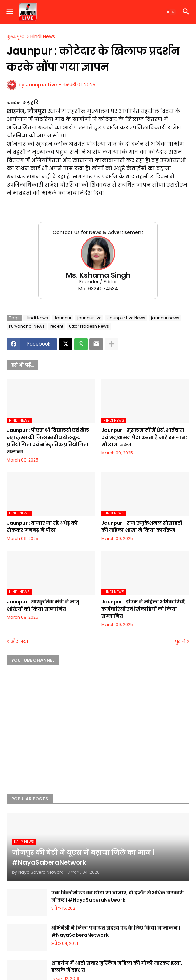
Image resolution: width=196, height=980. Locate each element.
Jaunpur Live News (126, 318)
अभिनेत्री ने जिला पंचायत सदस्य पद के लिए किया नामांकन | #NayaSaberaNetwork (116, 931)
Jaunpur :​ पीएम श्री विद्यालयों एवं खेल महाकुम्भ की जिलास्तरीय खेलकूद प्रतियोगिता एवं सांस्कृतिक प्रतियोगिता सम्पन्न (48, 441)
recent (57, 326)
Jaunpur (63, 318)
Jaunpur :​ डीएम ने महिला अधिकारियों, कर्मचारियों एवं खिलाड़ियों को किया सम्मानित (144, 609)
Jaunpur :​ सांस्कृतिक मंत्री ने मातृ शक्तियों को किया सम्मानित (43, 605)
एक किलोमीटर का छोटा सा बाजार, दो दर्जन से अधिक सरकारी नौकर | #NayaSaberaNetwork (118, 896)
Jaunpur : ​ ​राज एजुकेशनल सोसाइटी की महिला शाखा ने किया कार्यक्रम (142, 526)
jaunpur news (165, 318)
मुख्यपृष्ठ (16, 37)
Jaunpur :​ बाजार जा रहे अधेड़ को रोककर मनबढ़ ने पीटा (42, 526)
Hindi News (43, 37)
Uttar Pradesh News (89, 326)
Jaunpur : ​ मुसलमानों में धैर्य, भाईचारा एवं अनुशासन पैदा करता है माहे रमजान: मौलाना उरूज (144, 437)
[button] (9, 12)
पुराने (180, 641)
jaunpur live (89, 318)
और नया (19, 641)
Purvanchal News (27, 326)
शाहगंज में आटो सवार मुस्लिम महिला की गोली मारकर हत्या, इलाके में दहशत (117, 967)
